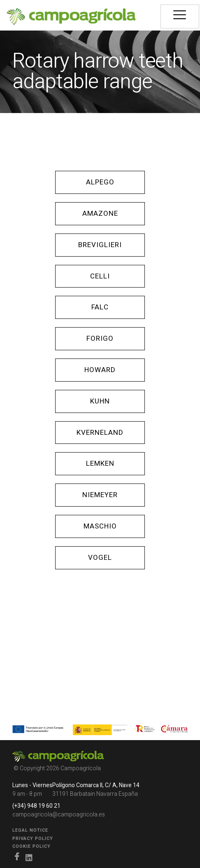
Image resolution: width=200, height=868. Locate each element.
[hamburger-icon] (180, 17)
